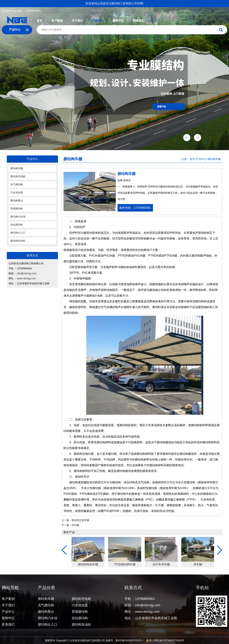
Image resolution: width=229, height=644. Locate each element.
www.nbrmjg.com (26, 278)
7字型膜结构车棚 (197, 564)
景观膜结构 (17, 209)
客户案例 (57, 21)
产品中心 (98, 21)
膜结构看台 (17, 200)
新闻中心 (118, 21)
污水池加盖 (17, 192)
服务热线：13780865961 (135, 208)
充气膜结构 (17, 184)
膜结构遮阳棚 (87, 564)
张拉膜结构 (17, 225)
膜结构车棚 (17, 168)
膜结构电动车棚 (160, 564)
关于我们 (77, 21)
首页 (40, 21)
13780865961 (33, 11)
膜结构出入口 (18, 233)
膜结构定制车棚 (80, 520)
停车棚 (75, 525)
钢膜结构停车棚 (124, 564)
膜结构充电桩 (18, 176)
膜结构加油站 (18, 241)
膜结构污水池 (18, 217)
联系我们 (139, 21)
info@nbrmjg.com (12, 11)
